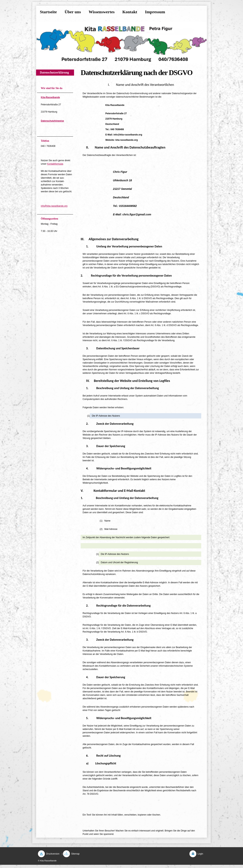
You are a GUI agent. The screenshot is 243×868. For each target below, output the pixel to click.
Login (200, 854)
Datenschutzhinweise (52, 121)
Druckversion (53, 854)
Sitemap (75, 854)
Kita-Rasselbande (50, 97)
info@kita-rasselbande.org (54, 206)
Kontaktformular (55, 164)
